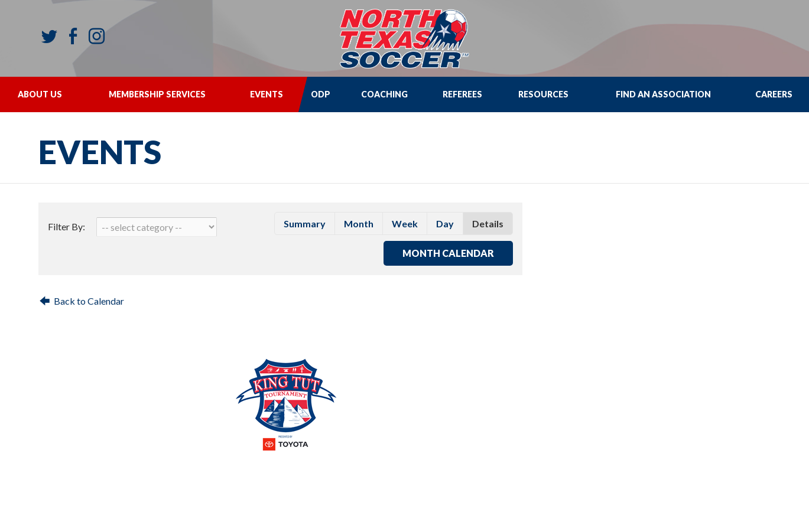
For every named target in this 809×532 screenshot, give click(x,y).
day (445, 223)
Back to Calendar (89, 301)
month (359, 223)
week (405, 223)
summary (305, 223)
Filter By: (66, 226)
